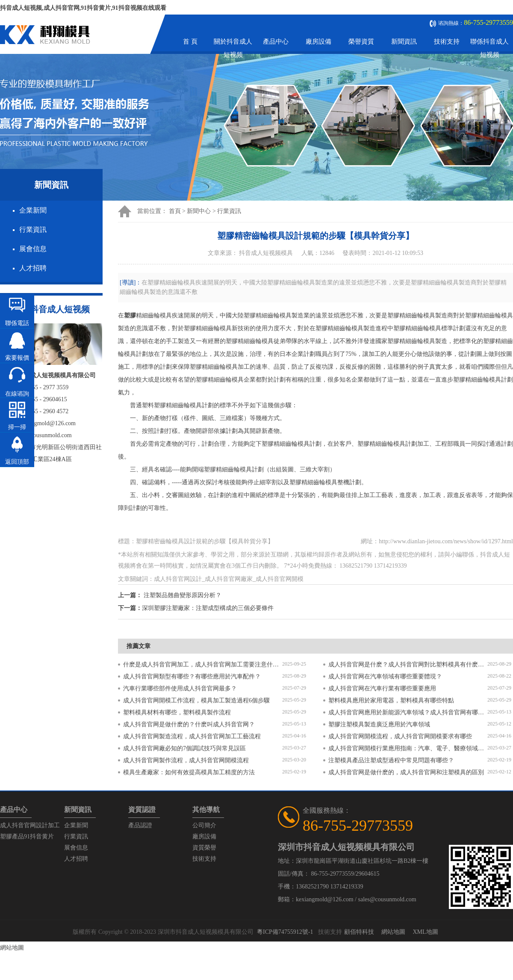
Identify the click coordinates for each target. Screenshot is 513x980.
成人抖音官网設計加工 (30, 825)
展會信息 (33, 249)
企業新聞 (33, 210)
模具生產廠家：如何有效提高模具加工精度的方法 (189, 772)
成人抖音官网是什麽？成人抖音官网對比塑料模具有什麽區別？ (408, 665)
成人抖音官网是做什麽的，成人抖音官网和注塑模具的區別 (406, 772)
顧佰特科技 (359, 932)
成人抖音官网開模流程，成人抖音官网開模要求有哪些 (400, 736)
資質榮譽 (204, 848)
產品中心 (276, 41)
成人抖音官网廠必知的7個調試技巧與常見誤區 (184, 748)
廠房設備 (318, 41)
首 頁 (190, 41)
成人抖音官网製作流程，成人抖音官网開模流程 (186, 760)
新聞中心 (199, 211)
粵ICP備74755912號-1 (285, 932)
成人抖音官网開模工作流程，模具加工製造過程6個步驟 (196, 700)
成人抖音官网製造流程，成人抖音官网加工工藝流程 (192, 736)
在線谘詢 (17, 394)
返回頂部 (17, 462)
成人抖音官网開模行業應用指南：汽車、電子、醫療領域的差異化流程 (408, 748)
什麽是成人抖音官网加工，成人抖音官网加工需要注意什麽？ (203, 665)
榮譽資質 (361, 41)
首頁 (175, 211)
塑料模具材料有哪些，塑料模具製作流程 (177, 712)
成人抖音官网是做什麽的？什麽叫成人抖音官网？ (189, 724)
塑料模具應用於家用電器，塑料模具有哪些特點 (391, 700)
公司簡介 (204, 825)
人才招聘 (33, 268)
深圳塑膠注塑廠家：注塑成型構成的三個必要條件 (208, 608)
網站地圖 (393, 932)
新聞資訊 (404, 41)
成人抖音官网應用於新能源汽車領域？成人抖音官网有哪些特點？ (408, 712)
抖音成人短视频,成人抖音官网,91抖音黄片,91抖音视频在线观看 (83, 8)
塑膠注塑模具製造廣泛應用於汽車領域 (379, 724)
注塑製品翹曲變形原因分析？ (183, 595)
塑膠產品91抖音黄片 (27, 836)
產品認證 (140, 825)
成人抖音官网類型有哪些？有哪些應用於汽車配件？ (192, 677)
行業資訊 (33, 229)
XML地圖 (425, 932)
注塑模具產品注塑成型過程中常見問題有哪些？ (391, 760)
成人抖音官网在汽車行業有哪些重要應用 (382, 688)
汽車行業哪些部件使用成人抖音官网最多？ (180, 688)
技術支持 (447, 41)
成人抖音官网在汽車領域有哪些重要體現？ (385, 677)
